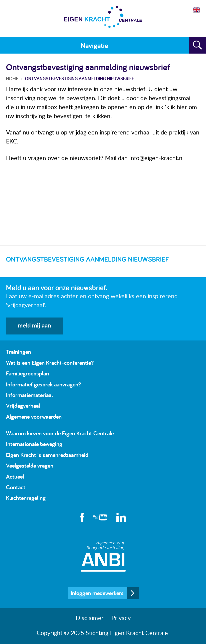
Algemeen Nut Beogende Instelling (103, 556)
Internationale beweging (34, 444)
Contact (16, 487)
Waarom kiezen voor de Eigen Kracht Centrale (60, 433)
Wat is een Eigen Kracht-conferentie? (50, 363)
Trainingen (18, 352)
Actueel (15, 476)
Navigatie (94, 45)
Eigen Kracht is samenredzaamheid (47, 455)
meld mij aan (34, 326)
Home (12, 78)
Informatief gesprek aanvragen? (43, 384)
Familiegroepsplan (27, 373)
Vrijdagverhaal (23, 406)
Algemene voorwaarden (34, 417)
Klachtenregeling (26, 498)
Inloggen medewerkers (97, 593)
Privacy (121, 618)
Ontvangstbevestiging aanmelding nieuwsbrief (79, 78)
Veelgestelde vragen (30, 465)
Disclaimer (90, 618)
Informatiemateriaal (29, 395)
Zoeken (197, 45)
